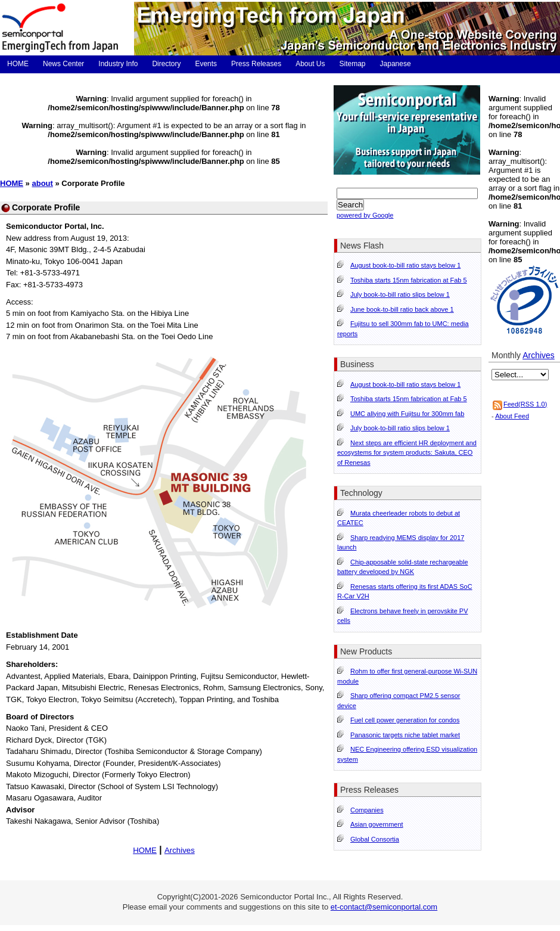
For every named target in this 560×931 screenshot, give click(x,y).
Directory (166, 64)
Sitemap (353, 64)
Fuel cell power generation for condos (405, 720)
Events (206, 64)
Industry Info (118, 64)
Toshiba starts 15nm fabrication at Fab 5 (409, 280)
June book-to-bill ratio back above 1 (402, 309)
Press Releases (256, 64)
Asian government (377, 824)
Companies (367, 810)
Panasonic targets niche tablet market (405, 735)
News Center (63, 64)
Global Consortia (375, 839)
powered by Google (365, 215)
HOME (18, 64)
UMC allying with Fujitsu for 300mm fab (407, 414)
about (42, 183)
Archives (180, 850)
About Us (310, 64)
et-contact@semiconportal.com (384, 907)
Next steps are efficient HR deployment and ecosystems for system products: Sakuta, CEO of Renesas (407, 453)
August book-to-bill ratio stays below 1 (405, 265)
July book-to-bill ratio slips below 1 (400, 294)
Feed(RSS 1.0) (525, 404)
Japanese (396, 64)
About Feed (512, 416)
